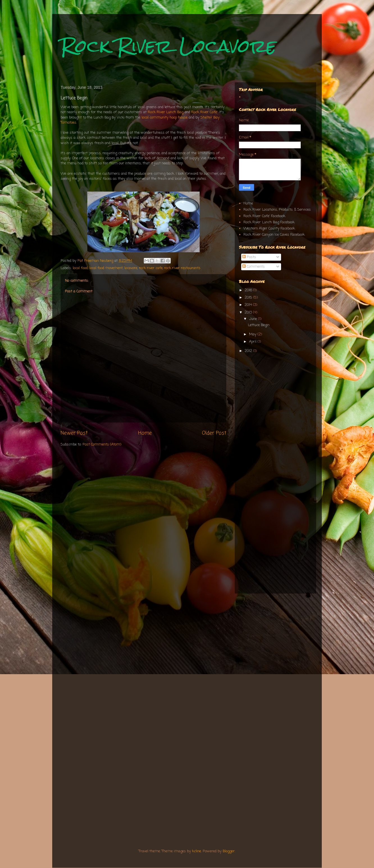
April (253, 342)
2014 (249, 305)
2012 (249, 351)
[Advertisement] (274, 396)
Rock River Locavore (168, 46)
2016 (249, 290)
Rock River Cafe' (204, 112)
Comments (254, 267)
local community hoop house (165, 118)
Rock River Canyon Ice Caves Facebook (274, 235)
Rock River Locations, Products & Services (277, 210)
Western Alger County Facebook (269, 229)
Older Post (214, 433)
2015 (249, 298)
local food (80, 268)
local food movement (106, 268)
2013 (249, 313)
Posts (249, 257)
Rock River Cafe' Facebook (264, 216)
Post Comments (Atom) (102, 445)
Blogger (229, 851)
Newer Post (74, 433)
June (254, 319)
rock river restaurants (182, 268)
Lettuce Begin (259, 325)
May (253, 334)
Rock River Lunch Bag (166, 112)
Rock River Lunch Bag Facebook (269, 222)
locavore (131, 268)
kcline (197, 851)
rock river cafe (151, 268)
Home (145, 433)
